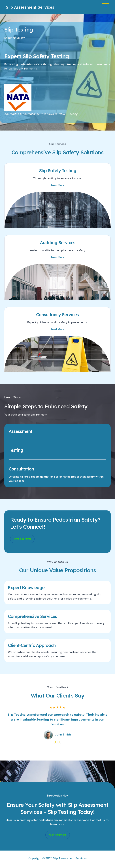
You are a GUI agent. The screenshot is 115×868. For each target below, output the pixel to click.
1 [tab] (56, 742)
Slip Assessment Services (31, 7)
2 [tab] (59, 742)
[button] (22, 539)
